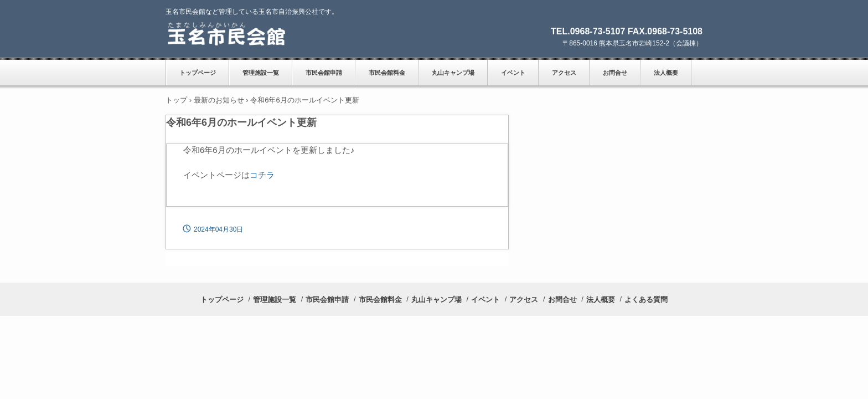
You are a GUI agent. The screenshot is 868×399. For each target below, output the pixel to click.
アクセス (564, 73)
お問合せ (615, 73)
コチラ (262, 175)
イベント (513, 73)
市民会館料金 (387, 73)
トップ (176, 100)
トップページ (198, 73)
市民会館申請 (324, 73)
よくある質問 (646, 300)
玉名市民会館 (241, 34)
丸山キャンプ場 (453, 73)
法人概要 (666, 73)
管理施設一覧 (261, 73)
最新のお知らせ (219, 100)
